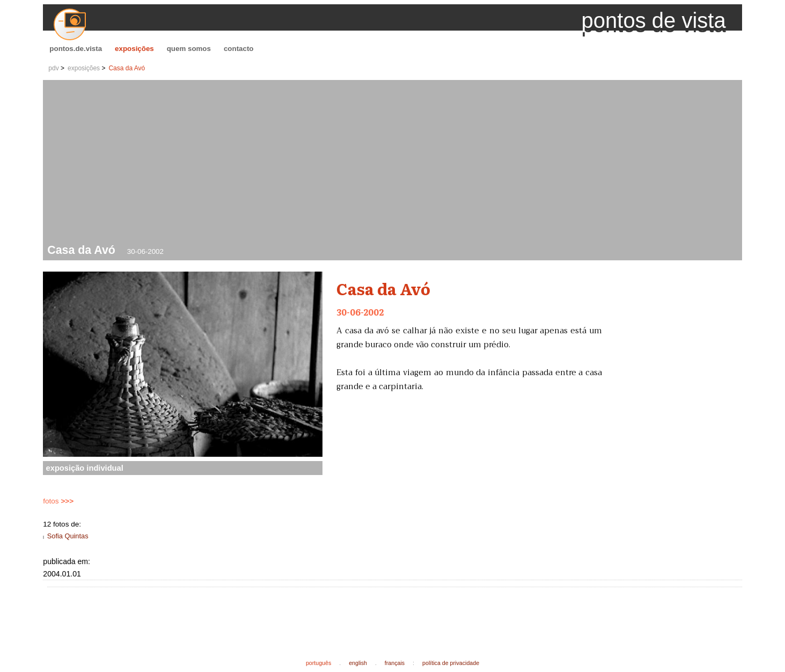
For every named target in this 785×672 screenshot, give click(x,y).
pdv (53, 68)
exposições (134, 49)
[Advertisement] (394, 163)
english (358, 663)
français (395, 663)
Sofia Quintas (68, 536)
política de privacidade (451, 663)
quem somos (189, 49)
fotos (58, 501)
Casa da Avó (127, 68)
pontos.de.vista (76, 49)
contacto (239, 49)
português (318, 663)
